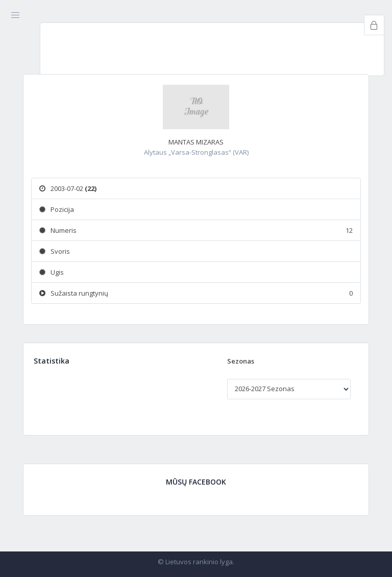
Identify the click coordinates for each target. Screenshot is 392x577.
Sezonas (241, 361)
